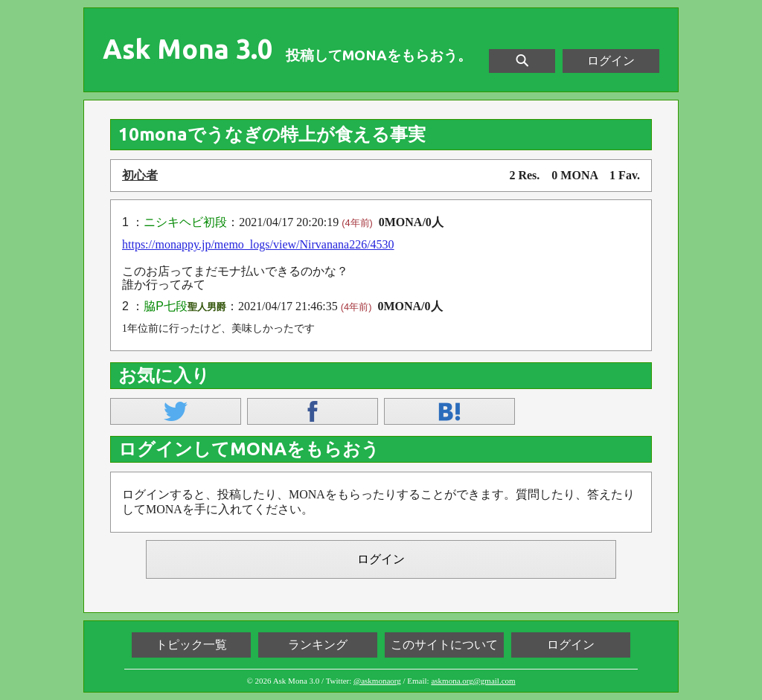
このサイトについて (444, 645)
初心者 (140, 175)
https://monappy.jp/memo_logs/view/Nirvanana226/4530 (258, 244)
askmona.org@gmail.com (473, 681)
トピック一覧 (191, 645)
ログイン (611, 61)
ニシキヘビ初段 (185, 222)
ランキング (318, 645)
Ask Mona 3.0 (188, 49)
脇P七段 (166, 306)
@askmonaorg (377, 681)
